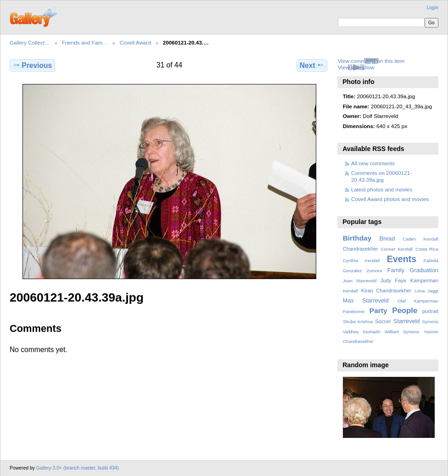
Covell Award (135, 42)
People (405, 311)
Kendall (350, 291)
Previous (32, 65)
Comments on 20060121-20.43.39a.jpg (381, 176)
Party (378, 311)
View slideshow (356, 67)
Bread (387, 239)
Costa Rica (427, 249)
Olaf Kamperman (418, 301)
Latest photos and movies (382, 189)
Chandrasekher (361, 249)
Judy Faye (393, 280)
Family (396, 270)
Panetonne (354, 311)
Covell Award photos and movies (390, 199)
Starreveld (407, 321)
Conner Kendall (397, 249)
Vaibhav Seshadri (362, 332)
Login (433, 8)
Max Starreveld (366, 301)
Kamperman (424, 280)
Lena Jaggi (427, 291)
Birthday (357, 238)
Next (312, 65)
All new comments (373, 163)
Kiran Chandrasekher (386, 291)
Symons (430, 322)
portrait (430, 311)
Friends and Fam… (85, 42)
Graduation (424, 270)
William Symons (402, 332)
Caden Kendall (420, 239)
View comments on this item (371, 61)
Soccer (383, 321)
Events (402, 259)
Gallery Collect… (30, 42)
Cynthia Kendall (361, 260)
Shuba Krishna (358, 322)
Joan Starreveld (360, 281)
